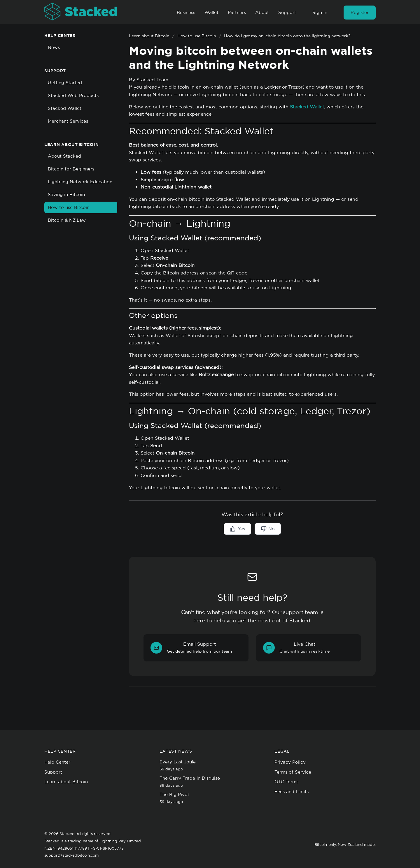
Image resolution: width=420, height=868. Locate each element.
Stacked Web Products (73, 95)
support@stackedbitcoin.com (71, 855)
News (54, 47)
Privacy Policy (290, 762)
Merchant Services (68, 121)
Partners (237, 12)
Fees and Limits (292, 792)
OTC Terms (286, 782)
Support (287, 12)
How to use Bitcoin (69, 207)
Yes (237, 529)
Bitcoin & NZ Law (67, 220)
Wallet (211, 12)
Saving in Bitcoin (66, 194)
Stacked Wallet (65, 108)
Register (360, 12)
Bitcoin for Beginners (71, 169)
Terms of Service (293, 772)
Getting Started (65, 83)
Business (186, 12)
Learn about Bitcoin (149, 36)
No (268, 529)
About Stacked (64, 156)
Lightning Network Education (80, 182)
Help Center (57, 762)
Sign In (320, 12)
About (262, 12)
